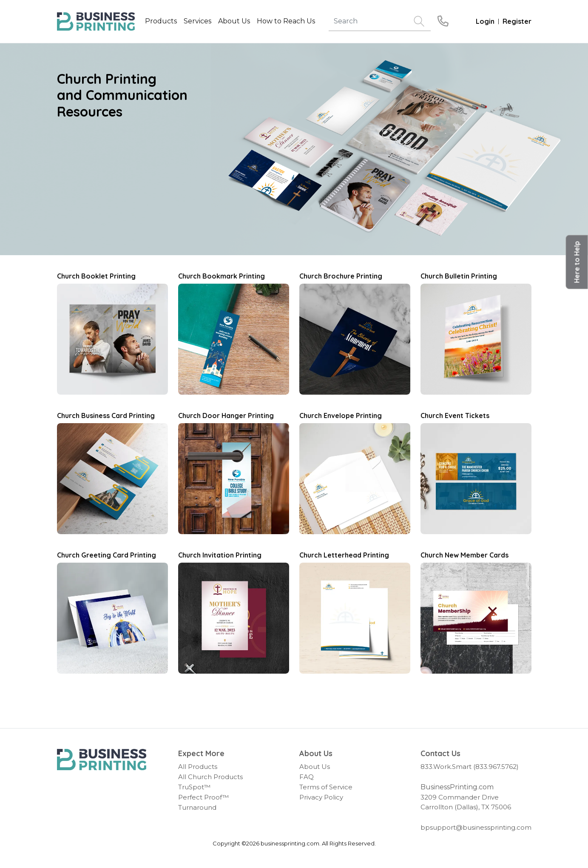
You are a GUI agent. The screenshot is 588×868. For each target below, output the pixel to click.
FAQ (307, 777)
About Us (315, 767)
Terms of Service (326, 787)
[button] (577, 262)
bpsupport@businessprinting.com (476, 827)
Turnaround (197, 807)
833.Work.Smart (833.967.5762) (470, 767)
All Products (198, 767)
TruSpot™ (194, 787)
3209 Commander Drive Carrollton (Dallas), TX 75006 (466, 802)
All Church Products (210, 777)
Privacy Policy (321, 797)
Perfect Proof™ (203, 797)
